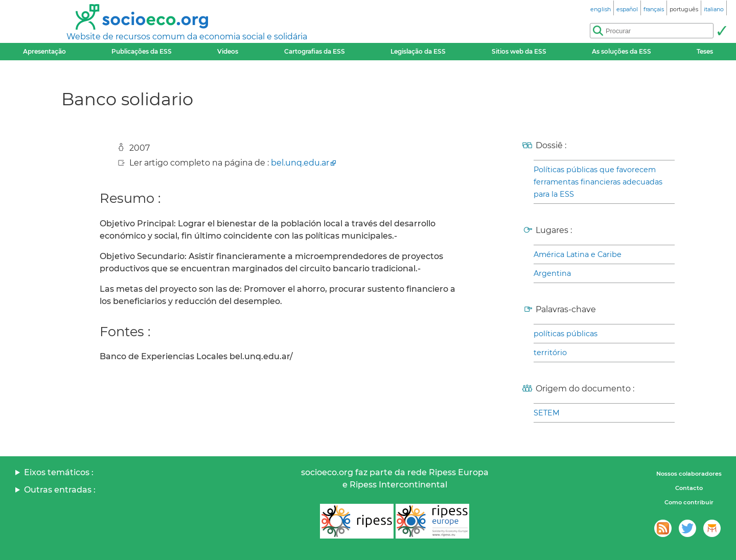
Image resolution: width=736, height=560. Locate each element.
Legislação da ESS (418, 51)
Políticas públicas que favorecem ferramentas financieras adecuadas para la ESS (598, 182)
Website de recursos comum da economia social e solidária (187, 37)
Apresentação (44, 51)
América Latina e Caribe (578, 254)
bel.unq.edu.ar (300, 163)
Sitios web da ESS (519, 51)
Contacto (689, 488)
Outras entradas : (60, 490)
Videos (228, 51)
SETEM (547, 413)
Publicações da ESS (142, 51)
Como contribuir (689, 502)
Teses (705, 51)
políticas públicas (566, 334)
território (550, 353)
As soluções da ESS (622, 51)
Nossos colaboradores (689, 474)
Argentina (552, 273)
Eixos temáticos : (59, 472)
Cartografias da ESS (315, 51)
